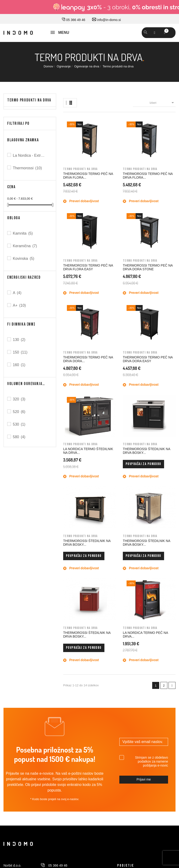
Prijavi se (124, 670)
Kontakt (123, 648)
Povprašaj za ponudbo (164, 280)
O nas (122, 628)
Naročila (123, 689)
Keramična (25, 246)
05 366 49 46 (74, 20)
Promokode (126, 719)
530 (19, 424)
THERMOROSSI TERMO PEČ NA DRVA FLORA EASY (134, 167)
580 (19, 437)
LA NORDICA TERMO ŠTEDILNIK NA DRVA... (134, 260)
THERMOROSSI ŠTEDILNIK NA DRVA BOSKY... (164, 260)
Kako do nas (126, 638)
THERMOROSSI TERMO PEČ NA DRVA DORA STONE (164, 167)
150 (21, 352)
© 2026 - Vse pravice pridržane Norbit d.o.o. (33, 817)
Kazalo (9, 738)
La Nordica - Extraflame (30, 155)
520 (19, 412)
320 (19, 399)
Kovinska (24, 259)
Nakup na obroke (16, 699)
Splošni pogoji (14, 689)
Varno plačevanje (16, 709)
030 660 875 (54, 629)
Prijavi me (144, 533)
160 (19, 365)
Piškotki (9, 728)
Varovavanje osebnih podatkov (26, 719)
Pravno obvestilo (16, 679)
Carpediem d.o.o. (163, 818)
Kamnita (23, 233)
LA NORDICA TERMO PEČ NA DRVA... (162, 356)
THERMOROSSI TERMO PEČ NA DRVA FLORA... (75, 167)
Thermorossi (28, 168)
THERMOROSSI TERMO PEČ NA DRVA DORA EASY (104, 260)
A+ (20, 305)
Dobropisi (124, 699)
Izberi (163, 103)
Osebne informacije (131, 679)
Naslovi (123, 709)
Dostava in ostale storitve (22, 670)
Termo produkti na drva (29, 100)
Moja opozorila (128, 728)
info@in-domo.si (106, 20)
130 (19, 340)
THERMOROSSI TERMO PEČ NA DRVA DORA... (75, 260)
